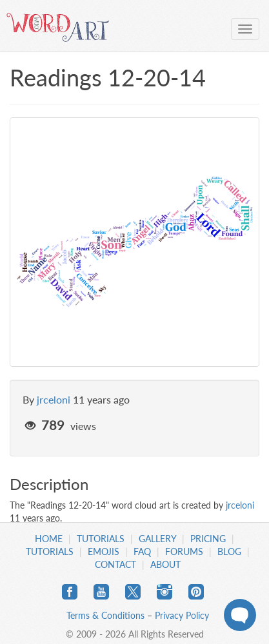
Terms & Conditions (105, 615)
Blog (229, 551)
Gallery (157, 539)
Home (49, 539)
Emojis (104, 551)
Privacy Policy (182, 615)
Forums (184, 551)
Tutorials (101, 539)
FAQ (142, 551)
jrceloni (54, 399)
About (165, 564)
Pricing (208, 539)
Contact (115, 564)
